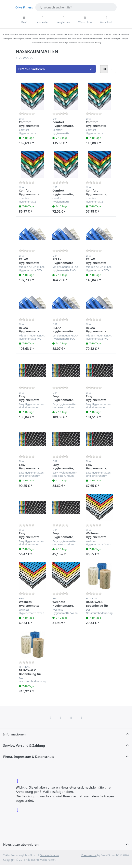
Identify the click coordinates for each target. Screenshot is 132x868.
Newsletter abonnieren (21, 845)
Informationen (14, 734)
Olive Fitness (24, 7)
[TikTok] (71, 718)
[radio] (104, 69)
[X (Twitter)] (61, 718)
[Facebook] (51, 718)
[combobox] (76, 7)
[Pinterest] (81, 718)
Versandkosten (50, 855)
